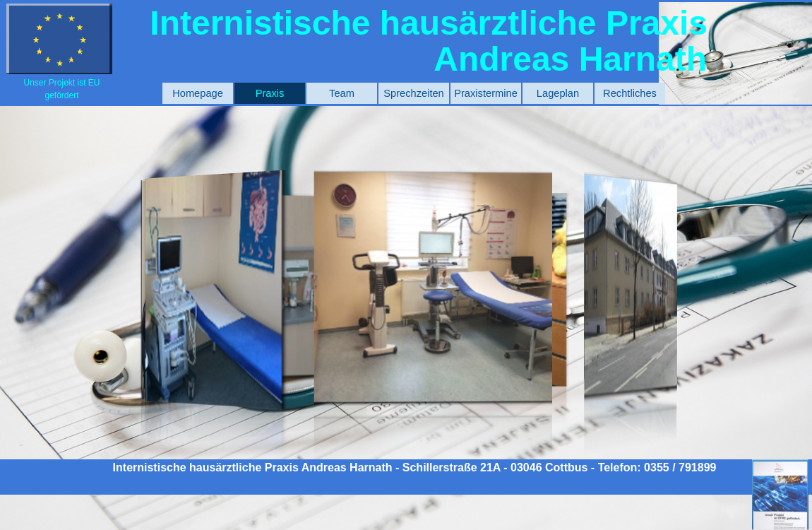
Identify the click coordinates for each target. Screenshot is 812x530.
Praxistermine (486, 93)
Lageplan (558, 93)
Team (342, 93)
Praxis (270, 93)
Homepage (198, 93)
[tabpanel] (62, 89)
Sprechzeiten (414, 93)
